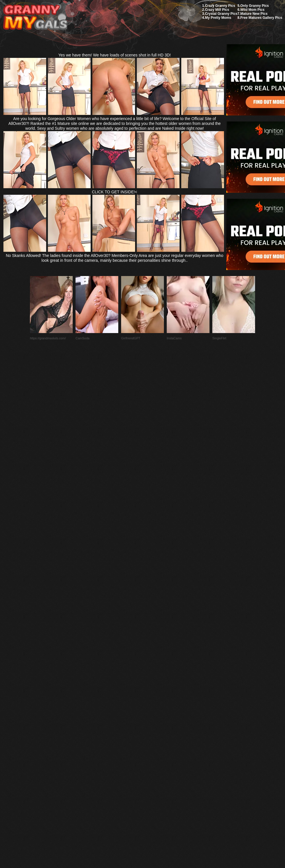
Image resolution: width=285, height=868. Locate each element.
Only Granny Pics (255, 6)
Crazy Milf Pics (217, 10)
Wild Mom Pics (252, 10)
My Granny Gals (35, 18)
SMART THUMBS (153, 734)
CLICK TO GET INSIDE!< (114, 192)
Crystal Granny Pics (221, 14)
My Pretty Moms (218, 18)
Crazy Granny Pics (220, 6)
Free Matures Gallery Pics (261, 18)
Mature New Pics (254, 14)
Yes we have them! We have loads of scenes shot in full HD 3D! (115, 55)
